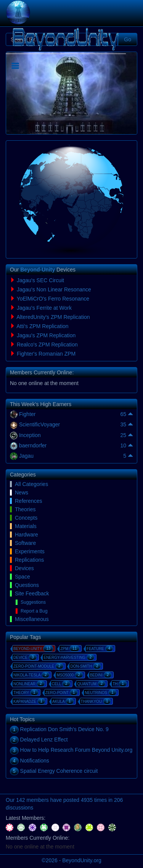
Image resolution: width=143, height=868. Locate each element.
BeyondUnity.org (82, 860)
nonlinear (29, 684)
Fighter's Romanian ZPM (46, 354)
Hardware (27, 535)
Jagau (26, 456)
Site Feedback (32, 593)
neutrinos (100, 692)
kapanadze (29, 701)
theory (26, 692)
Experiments (30, 551)
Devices (24, 568)
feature (100, 649)
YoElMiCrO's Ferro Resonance (53, 299)
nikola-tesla (31, 675)
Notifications (35, 761)
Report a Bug (34, 611)
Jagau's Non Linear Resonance (54, 289)
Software (25, 543)
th (120, 684)
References (29, 501)
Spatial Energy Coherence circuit (59, 771)
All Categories (31, 484)
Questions (27, 585)
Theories (25, 509)
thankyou (96, 701)
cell (61, 684)
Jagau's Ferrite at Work (44, 308)
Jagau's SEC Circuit (40, 280)
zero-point (62, 692)
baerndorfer (33, 445)
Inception (30, 435)
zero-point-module (39, 666)
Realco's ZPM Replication (47, 345)
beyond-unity (33, 649)
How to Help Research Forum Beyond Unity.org (76, 750)
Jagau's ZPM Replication (46, 335)
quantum (91, 684)
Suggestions (33, 602)
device (25, 657)
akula (63, 701)
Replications (29, 560)
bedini (101, 675)
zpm (70, 649)
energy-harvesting (69, 657)
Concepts (26, 518)
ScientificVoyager (39, 424)
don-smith (86, 666)
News (22, 493)
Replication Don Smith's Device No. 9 (64, 729)
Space (22, 577)
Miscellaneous (32, 619)
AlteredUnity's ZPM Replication (53, 317)
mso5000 (70, 675)
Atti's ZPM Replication (43, 326)
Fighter (27, 414)
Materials (26, 526)
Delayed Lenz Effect (44, 740)
